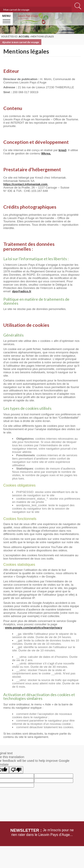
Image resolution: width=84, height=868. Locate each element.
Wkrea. (46, 153)
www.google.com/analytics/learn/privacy (34, 628)
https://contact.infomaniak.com (26, 184)
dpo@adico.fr (22, 291)
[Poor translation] (16, 770)
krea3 (62, 150)
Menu (6, 16)
